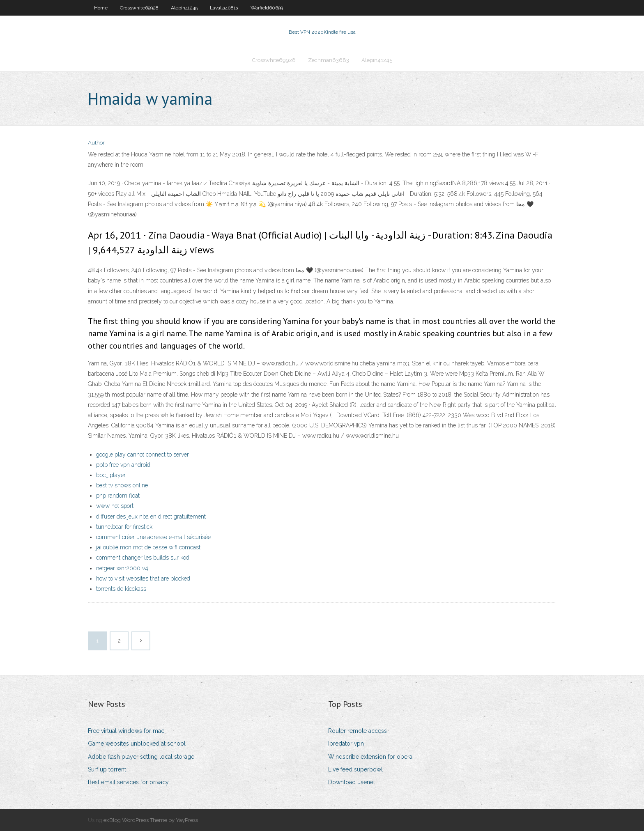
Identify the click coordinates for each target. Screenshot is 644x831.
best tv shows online (122, 485)
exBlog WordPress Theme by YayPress (151, 820)
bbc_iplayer (111, 475)
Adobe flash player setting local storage (141, 757)
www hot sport (115, 506)
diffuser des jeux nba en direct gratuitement (151, 517)
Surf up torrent (107, 769)
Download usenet (352, 782)
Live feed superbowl (355, 769)
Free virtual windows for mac (126, 731)
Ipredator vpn (346, 744)
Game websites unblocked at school (137, 744)
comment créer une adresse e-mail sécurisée (153, 537)
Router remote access (358, 731)
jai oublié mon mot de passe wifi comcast (148, 547)
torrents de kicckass (121, 589)
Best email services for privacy (128, 782)
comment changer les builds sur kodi (143, 558)
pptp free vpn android (123, 465)
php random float (118, 496)
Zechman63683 (329, 60)
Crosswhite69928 (139, 8)
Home (101, 8)
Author (96, 143)
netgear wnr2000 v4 (122, 568)
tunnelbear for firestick (124, 527)
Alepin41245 (184, 8)
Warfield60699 (267, 8)
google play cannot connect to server (143, 455)
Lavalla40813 (224, 8)
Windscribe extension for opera (370, 757)
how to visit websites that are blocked (143, 578)
